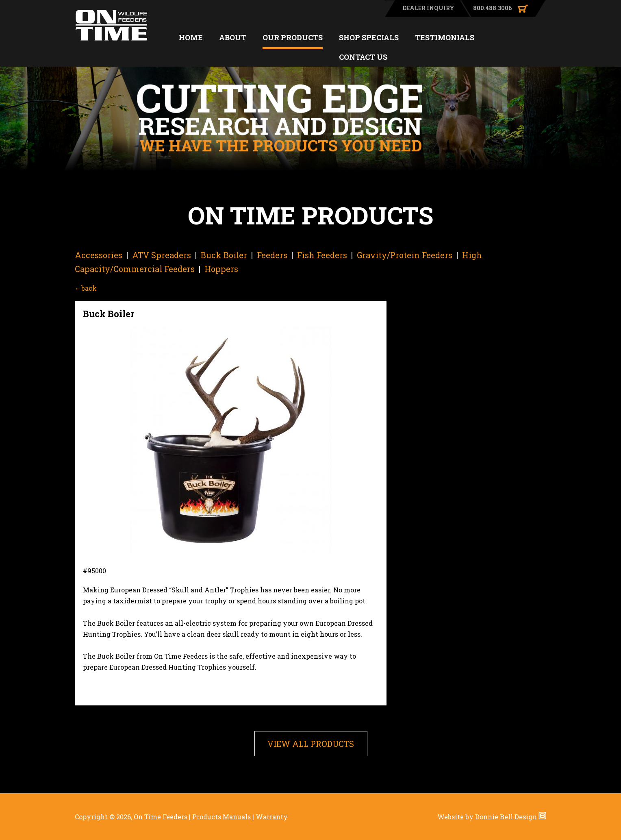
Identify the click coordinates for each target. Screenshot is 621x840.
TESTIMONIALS (445, 37)
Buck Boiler (224, 255)
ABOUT (233, 37)
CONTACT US (363, 57)
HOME (191, 37)
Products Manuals (221, 817)
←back (86, 288)
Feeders (272, 255)
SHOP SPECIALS (369, 37)
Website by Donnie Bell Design (492, 817)
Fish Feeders (322, 255)
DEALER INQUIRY (428, 8)
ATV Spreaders (162, 255)
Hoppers (221, 269)
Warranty (272, 817)
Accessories (99, 255)
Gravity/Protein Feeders (405, 255)
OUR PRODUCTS (293, 37)
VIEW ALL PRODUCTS (311, 744)
